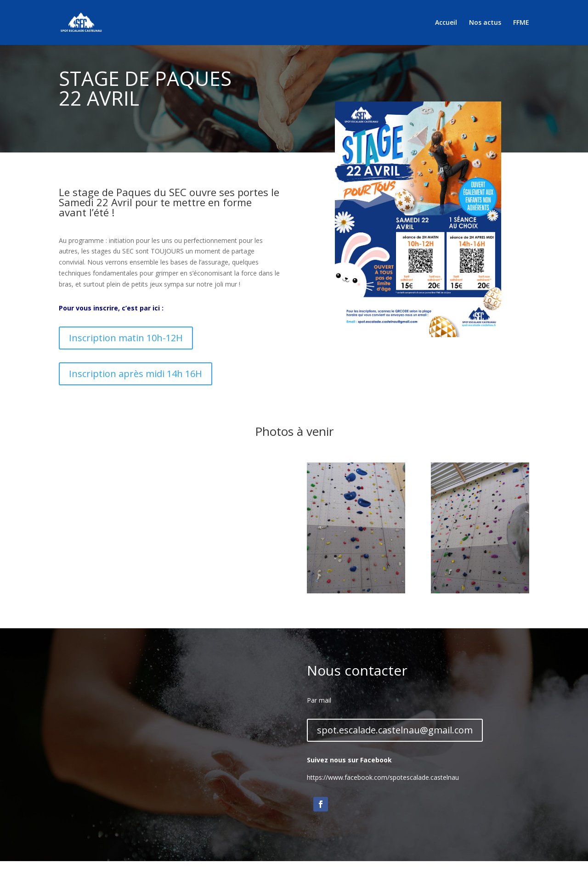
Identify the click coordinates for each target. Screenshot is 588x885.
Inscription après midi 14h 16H (136, 374)
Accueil (446, 23)
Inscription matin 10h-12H (126, 338)
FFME (521, 23)
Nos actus (485, 23)
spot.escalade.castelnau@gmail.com (395, 730)
